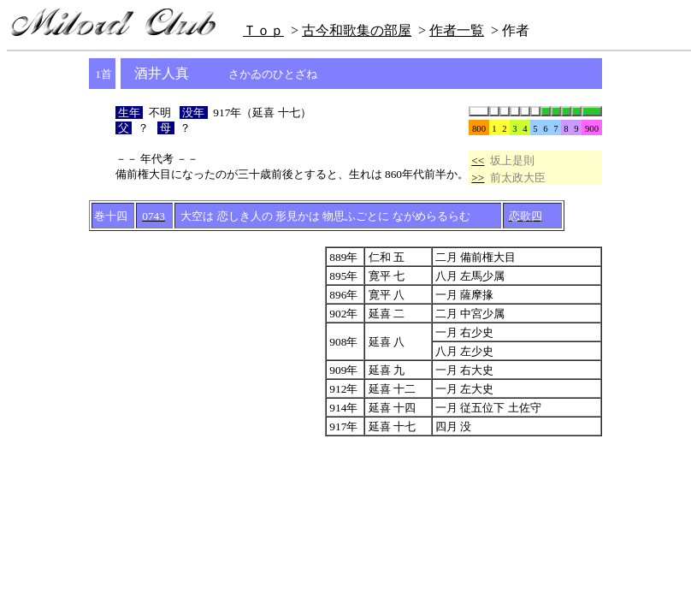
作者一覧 (457, 30)
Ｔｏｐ (263, 30)
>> (478, 178)
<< (478, 160)
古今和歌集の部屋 (357, 30)
